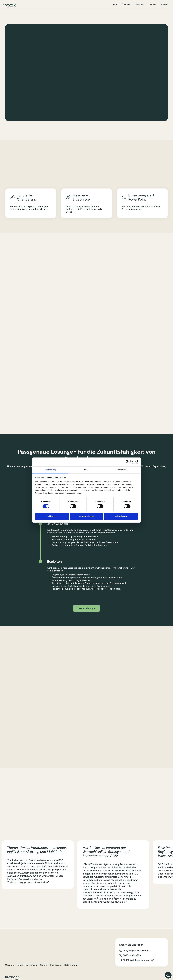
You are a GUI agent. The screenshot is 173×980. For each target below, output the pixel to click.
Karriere (153, 4)
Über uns (126, 4)
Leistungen (139, 4)
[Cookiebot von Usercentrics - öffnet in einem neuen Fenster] (127, 462)
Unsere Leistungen (86, 608)
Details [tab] (86, 470)
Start (115, 4)
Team (20, 965)
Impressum (56, 965)
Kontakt (164, 4)
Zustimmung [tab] (51, 470)
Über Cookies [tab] (123, 470)
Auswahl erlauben (86, 516)
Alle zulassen (121, 516)
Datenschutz (71, 965)
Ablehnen (52, 516)
